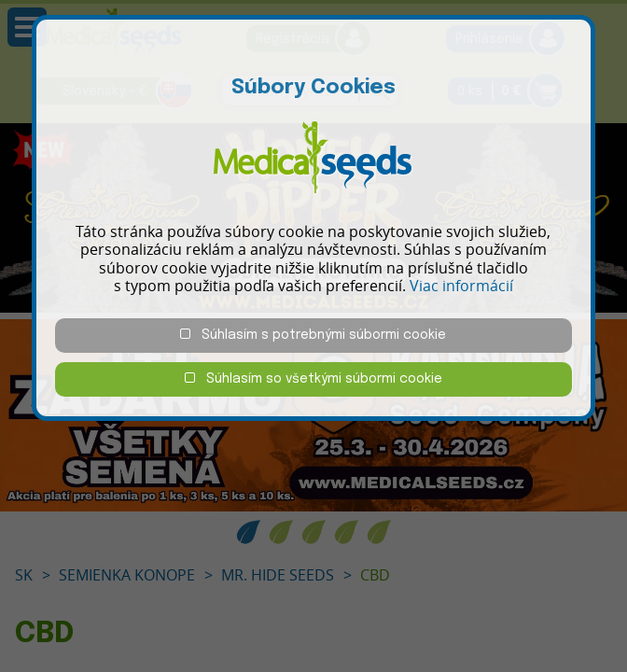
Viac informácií (461, 286)
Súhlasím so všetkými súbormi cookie (313, 378)
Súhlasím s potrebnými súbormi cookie (313, 335)
